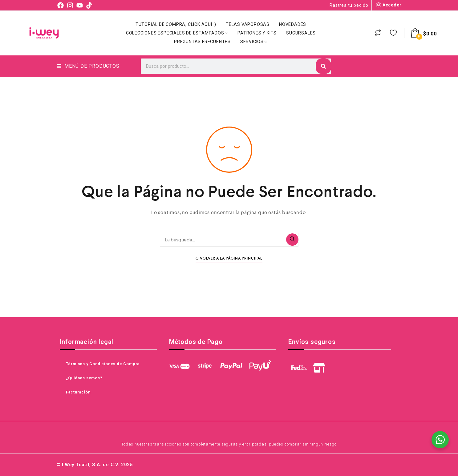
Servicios (254, 42)
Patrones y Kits (257, 33)
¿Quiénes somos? (84, 378)
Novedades (293, 24)
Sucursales (301, 33)
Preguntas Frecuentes (202, 42)
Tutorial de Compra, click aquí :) (176, 24)
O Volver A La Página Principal (229, 258)
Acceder (388, 5)
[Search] (323, 66)
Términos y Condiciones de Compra (103, 364)
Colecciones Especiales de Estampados (177, 33)
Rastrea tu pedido (349, 5)
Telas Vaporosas (248, 24)
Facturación (78, 392)
